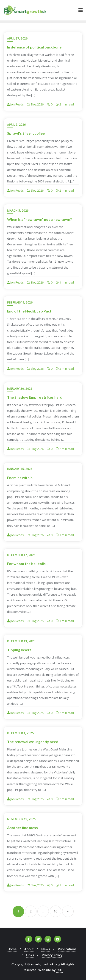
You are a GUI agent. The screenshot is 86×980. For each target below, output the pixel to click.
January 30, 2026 (20, 389)
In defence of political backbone (34, 47)
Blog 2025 (35, 621)
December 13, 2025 (21, 641)
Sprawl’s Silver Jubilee (26, 133)
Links (30, 955)
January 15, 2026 (20, 469)
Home (12, 949)
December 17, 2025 (21, 555)
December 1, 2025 (20, 733)
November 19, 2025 (21, 819)
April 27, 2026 (17, 38)
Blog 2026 (35, 104)
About (29, 949)
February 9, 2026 (20, 303)
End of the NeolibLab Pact (29, 311)
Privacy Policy (52, 955)
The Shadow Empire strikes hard (35, 397)
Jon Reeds (15, 104)
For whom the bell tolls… (28, 564)
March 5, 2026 (18, 211)
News (46, 949)
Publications (67, 949)
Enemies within (20, 478)
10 (55, 911)
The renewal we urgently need (33, 742)
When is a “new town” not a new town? (40, 219)
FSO (60, 970)
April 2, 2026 (17, 125)
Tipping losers (19, 650)
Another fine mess (22, 828)
